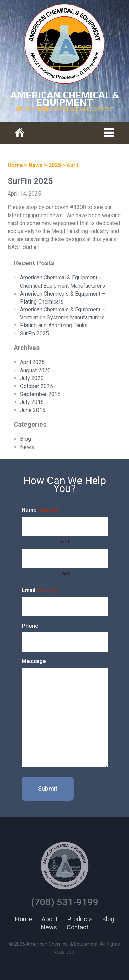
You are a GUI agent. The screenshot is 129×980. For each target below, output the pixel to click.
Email (39, 590)
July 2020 (32, 378)
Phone (30, 626)
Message (34, 661)
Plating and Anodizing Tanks (54, 325)
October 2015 (36, 386)
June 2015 (33, 410)
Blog (25, 439)
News (27, 447)
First (64, 542)
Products (80, 919)
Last (64, 573)
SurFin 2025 (30, 181)
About (50, 919)
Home (24, 919)
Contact (78, 927)
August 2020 (35, 370)
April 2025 (32, 362)
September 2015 (40, 394)
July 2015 (32, 402)
